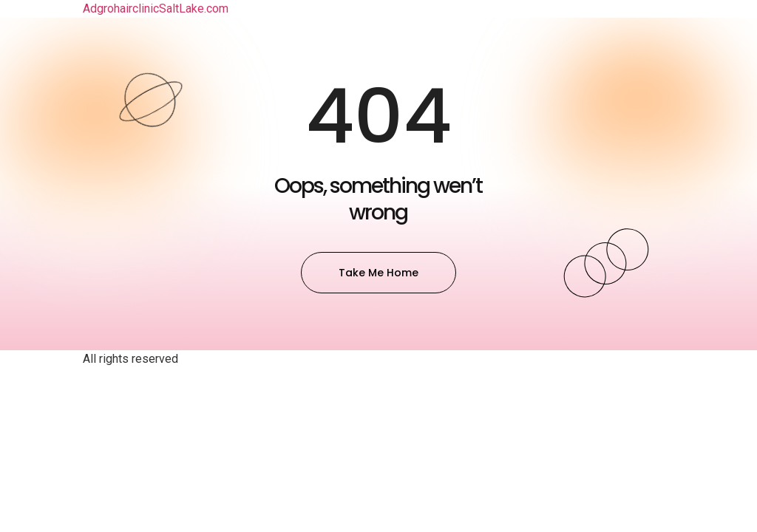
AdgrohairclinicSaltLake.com (156, 8)
